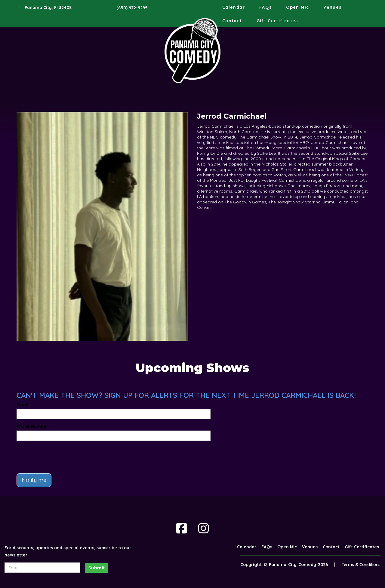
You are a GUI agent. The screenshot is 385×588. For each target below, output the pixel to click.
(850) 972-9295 (132, 8)
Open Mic (297, 7)
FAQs (265, 7)
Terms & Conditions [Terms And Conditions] (361, 565)
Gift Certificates (277, 21)
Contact (232, 21)
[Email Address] (42, 568)
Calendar (234, 7)
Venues (332, 7)
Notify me (34, 480)
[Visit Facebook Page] (182, 528)
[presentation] (62, 457)
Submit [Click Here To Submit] (97, 568)
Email (22, 405)
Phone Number (32, 426)
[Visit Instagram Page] (203, 528)
